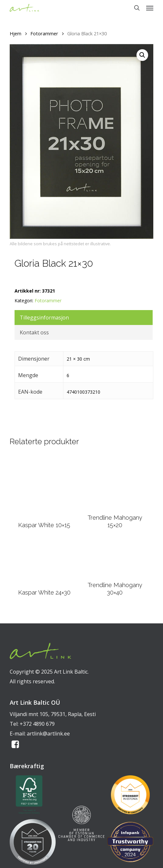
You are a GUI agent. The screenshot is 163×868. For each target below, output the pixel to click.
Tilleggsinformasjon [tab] (44, 318)
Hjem (16, 33)
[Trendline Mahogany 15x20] (115, 482)
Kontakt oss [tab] (34, 332)
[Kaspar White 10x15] (44, 486)
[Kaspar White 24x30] (44, 563)
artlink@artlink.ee (48, 734)
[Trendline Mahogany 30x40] (115, 559)
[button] (150, 8)
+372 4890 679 (37, 724)
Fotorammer (44, 33)
